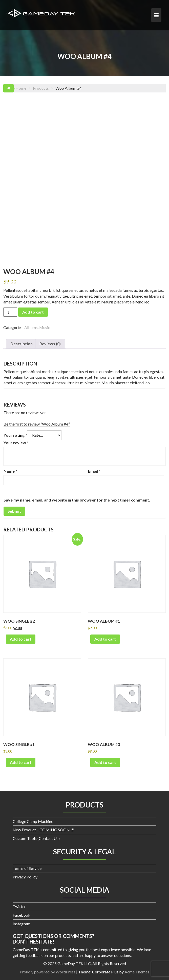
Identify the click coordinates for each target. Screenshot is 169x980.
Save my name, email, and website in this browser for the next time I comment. (77, 500)
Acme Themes (137, 972)
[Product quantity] (10, 312)
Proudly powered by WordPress (48, 972)
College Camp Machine (33, 821)
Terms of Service (27, 868)
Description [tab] (22, 344)
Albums (31, 327)
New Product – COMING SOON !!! (44, 830)
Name (10, 471)
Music (45, 327)
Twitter (19, 906)
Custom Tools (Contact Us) (36, 838)
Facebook (22, 915)
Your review (16, 443)
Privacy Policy (25, 877)
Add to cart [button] (21, 639)
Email (94, 471)
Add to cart (33, 312)
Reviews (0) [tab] (50, 344)
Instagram (22, 924)
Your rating (15, 435)
